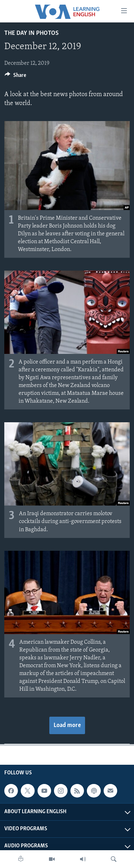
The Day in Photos (31, 33)
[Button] (15, 77)
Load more (67, 725)
